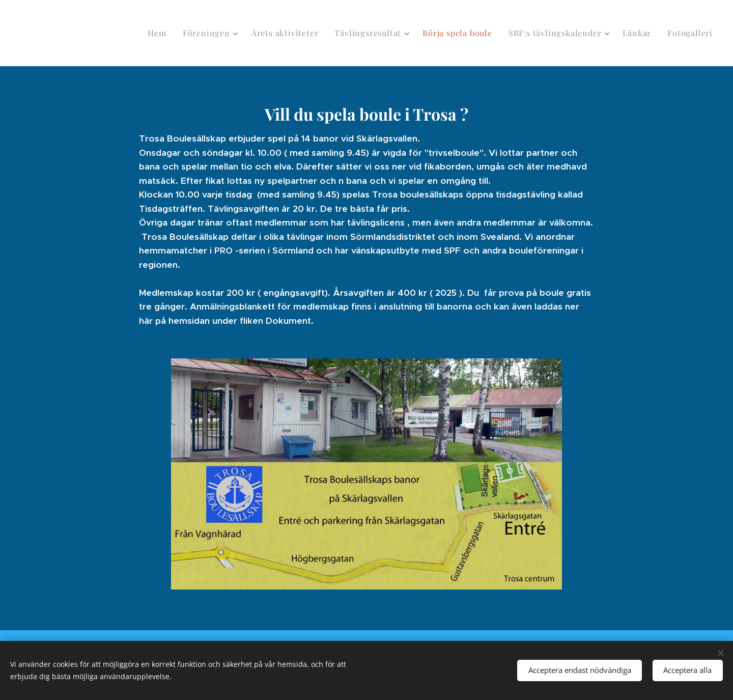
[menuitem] (159, 33)
